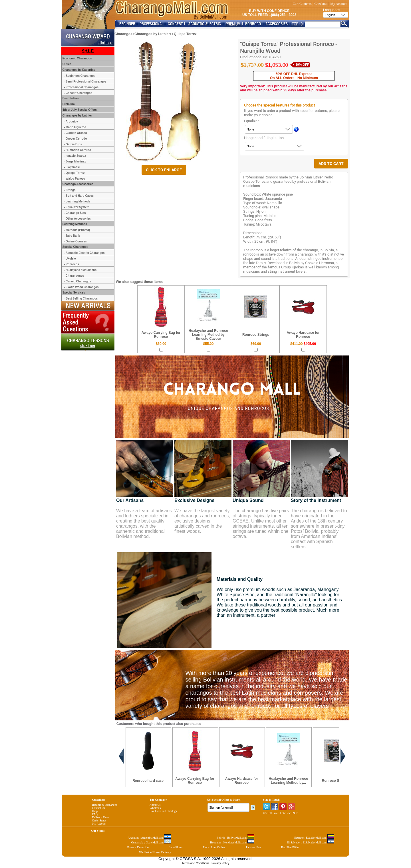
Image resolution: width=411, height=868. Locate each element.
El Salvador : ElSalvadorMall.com (311, 842)
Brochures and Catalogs (163, 811)
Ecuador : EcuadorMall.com (314, 838)
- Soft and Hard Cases (79, 196)
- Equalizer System (77, 207)
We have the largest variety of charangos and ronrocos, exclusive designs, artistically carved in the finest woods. (202, 521)
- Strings (70, 190)
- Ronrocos (71, 264)
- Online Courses (75, 241)
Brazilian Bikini (290, 847)
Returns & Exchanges (105, 805)
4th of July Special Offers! (80, 110)
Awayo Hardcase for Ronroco (303, 335)
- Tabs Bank (72, 236)
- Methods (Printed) (77, 230)
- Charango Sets (75, 213)
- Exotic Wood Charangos (81, 287)
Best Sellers (70, 98)
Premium (68, 104)
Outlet (66, 64)
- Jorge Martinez (75, 161)
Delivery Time (100, 817)
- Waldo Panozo (74, 179)
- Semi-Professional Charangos (85, 82)
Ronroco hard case (148, 781)
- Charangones (74, 276)
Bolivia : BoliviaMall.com (235, 838)
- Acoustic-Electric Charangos (84, 253)
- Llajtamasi (72, 167)
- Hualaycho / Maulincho (80, 270)
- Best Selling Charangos (81, 299)
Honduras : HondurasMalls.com (232, 842)
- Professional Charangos (81, 87)
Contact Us (99, 808)
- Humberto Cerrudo (77, 150)
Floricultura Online (214, 847)
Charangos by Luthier (152, 34)
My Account (339, 4)
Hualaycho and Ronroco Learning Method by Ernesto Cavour (208, 335)
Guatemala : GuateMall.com (151, 842)
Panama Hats (254, 847)
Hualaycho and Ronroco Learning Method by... (288, 781)
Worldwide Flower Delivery (155, 852)
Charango (122, 34)
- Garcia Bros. (73, 144)
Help (95, 811)
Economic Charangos (77, 58)
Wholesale (156, 808)
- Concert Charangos (78, 93)
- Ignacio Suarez (75, 156)
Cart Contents (302, 4)
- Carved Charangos (77, 281)
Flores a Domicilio (138, 847)
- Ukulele (70, 259)
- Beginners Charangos (80, 76)
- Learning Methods (77, 201)
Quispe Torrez (185, 34)
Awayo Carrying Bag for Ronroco (161, 335)
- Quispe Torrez (74, 173)
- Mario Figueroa (75, 127)
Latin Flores (176, 847)
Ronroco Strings (256, 335)
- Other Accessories (77, 219)
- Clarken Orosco (75, 133)
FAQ (95, 814)
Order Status (99, 820)
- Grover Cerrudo (75, 139)
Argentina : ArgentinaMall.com (150, 838)
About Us (155, 805)
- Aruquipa (71, 121)
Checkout (321, 4)
